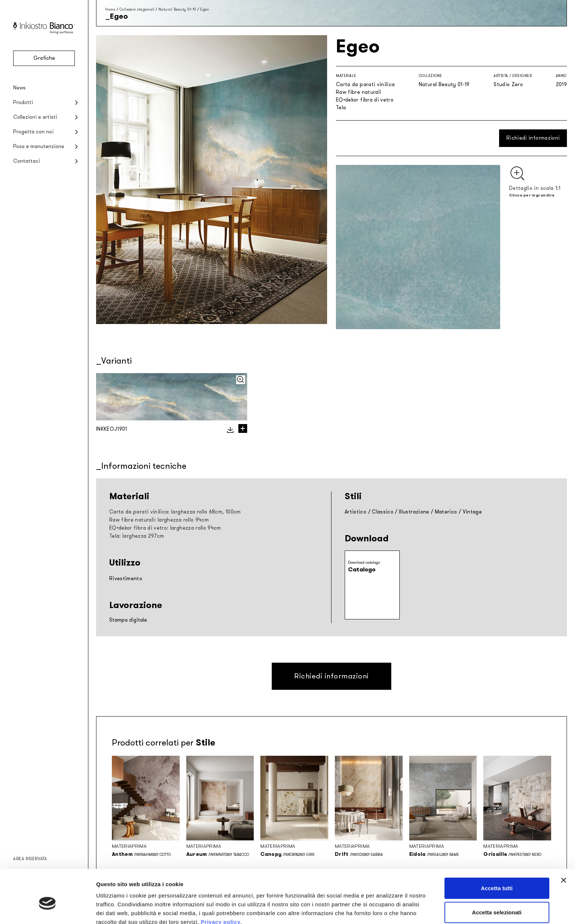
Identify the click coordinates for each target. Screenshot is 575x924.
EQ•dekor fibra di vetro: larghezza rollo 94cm (165, 528)
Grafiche (44, 58)
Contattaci (27, 161)
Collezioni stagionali (137, 9)
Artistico (356, 512)
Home (110, 9)
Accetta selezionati (497, 876)
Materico (446, 512)
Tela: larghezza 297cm (137, 536)
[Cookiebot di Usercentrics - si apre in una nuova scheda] (47, 910)
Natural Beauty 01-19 (177, 9)
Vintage (472, 512)
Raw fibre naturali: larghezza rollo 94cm (159, 520)
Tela (341, 108)
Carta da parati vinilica (365, 84)
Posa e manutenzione (39, 146)
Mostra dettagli (386, 910)
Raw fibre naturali (358, 92)
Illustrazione (414, 512)
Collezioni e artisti (35, 117)
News (19, 88)
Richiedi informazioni (533, 138)
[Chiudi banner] (564, 844)
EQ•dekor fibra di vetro (365, 100)
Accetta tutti (497, 852)
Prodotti (23, 102)
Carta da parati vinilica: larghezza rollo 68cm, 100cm (175, 512)
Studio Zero (508, 84)
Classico (383, 512)
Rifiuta (497, 900)
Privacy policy (221, 886)
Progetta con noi (33, 132)
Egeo (204, 9)
